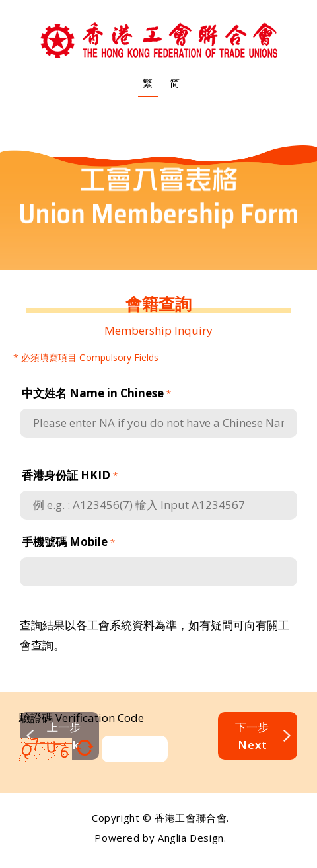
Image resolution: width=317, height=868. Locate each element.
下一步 (252, 736)
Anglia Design (191, 838)
